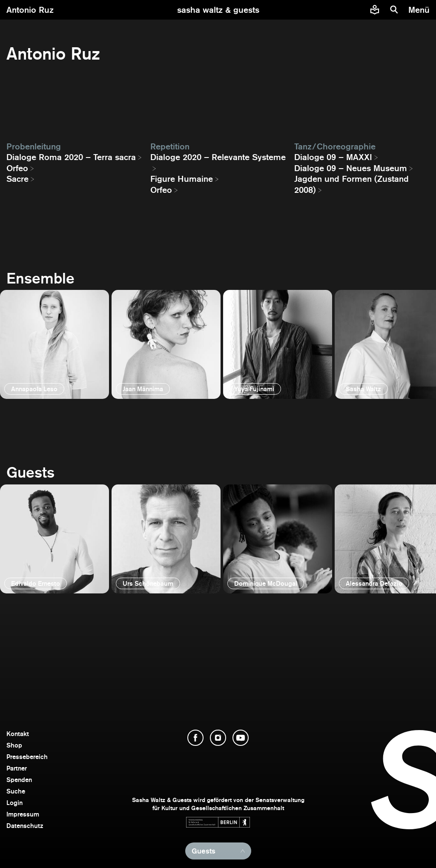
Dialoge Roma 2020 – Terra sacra (71, 157)
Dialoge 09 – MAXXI (333, 157)
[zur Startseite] (218, 10)
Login (14, 803)
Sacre (17, 179)
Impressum (23, 814)
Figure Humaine (182, 179)
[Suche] (394, 10)
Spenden (19, 780)
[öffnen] (54, 344)
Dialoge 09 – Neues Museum (351, 168)
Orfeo (17, 168)
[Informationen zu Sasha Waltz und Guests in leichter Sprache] (375, 10)
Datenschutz (25, 826)
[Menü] (420, 10)
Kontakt (18, 734)
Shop (14, 745)
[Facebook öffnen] (195, 738)
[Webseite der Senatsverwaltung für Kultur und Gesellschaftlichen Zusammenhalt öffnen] (218, 822)
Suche (16, 791)
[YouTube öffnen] (241, 738)
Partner (17, 768)
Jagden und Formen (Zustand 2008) (351, 184)
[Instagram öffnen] (218, 738)
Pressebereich (27, 757)
